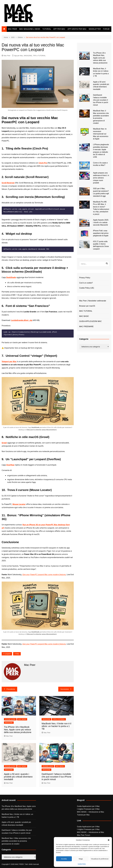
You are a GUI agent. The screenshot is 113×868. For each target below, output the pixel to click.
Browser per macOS (87, 306)
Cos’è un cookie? (86, 283)
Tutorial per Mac (83, 815)
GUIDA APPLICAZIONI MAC (90, 321)
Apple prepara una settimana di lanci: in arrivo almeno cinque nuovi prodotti (101, 178)
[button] (109, 840)
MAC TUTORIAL (86, 311)
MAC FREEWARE (86, 326)
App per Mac (18, 56)
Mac (18, 654)
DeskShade (11, 277)
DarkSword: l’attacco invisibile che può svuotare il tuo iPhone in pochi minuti (56, 777)
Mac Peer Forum (84, 835)
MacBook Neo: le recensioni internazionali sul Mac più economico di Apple (101, 134)
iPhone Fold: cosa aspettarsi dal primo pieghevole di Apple (101, 233)
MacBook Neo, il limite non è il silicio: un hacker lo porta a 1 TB (56, 726)
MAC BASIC (84, 316)
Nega (81, 859)
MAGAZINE (28, 56)
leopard (8, 654)
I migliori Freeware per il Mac (88, 809)
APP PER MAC (59, 29)
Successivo (66, 689)
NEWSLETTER (95, 29)
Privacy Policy (85, 278)
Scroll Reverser (8, 183)
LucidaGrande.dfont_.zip (22, 320)
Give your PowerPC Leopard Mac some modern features (44, 575)
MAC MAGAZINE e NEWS (30, 29)
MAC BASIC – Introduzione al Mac (91, 812)
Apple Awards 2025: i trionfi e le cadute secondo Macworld (101, 222)
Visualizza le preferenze (100, 859)
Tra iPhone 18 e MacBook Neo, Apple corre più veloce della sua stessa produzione (18, 730)
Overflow (10, 465)
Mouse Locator (19, 504)
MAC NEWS (22, 719)
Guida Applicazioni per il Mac (88, 806)
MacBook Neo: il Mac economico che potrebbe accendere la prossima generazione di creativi (16, 841)
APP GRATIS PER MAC (77, 29)
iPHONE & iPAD (10, 719)
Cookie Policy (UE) (87, 288)
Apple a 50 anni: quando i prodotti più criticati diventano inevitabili (18, 777)
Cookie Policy (82, 864)
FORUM (106, 29)
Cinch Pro (43, 163)
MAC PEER (12, 29)
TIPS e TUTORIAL (39, 56)
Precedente (9, 689)
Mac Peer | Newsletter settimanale (93, 301)
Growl (4, 443)
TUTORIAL (47, 29)
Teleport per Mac (9, 361)
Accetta (64, 859)
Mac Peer (6, 56)
